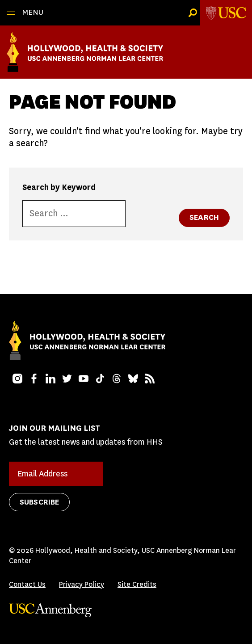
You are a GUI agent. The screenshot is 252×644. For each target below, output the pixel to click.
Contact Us (27, 584)
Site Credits (137, 584)
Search (204, 217)
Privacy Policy (82, 584)
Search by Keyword (59, 187)
